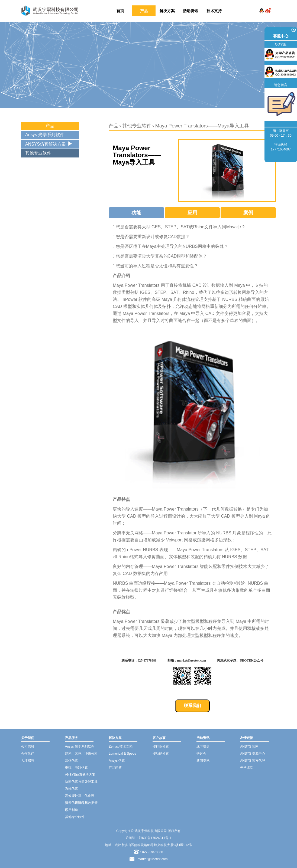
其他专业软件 (38, 153)
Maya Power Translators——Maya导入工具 (202, 126)
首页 (120, 11)
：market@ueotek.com (151, 859)
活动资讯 (191, 11)
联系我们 (192, 706)
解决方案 (167, 11)
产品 (144, 11)
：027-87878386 (148, 852)
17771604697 (281, 149)
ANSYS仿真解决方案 (46, 144)
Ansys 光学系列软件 (45, 135)
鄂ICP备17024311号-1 (155, 838)
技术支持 (214, 11)
